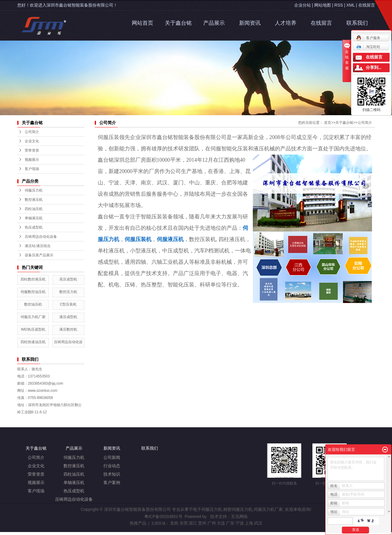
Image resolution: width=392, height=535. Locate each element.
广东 (230, 523)
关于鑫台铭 (178, 23)
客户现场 (36, 491)
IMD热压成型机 (33, 329)
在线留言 (367, 5)
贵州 (202, 523)
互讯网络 (239, 517)
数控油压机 (33, 304)
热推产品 (138, 523)
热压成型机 (34, 227)
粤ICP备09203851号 (163, 517)
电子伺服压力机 (207, 509)
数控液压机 (34, 200)
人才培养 (286, 23)
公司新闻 (112, 458)
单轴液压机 (34, 218)
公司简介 (365, 123)
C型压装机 (68, 304)
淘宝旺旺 (368, 47)
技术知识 (112, 474)
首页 (328, 123)
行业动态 (112, 466)
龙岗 (174, 523)
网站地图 (323, 5)
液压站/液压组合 (38, 246)
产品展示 (214, 23)
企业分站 (303, 5)
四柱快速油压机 (33, 342)
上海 (249, 523)
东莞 (184, 523)
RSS (339, 5)
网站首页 (142, 23)
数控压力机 (68, 292)
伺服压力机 (34, 190)
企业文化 (36, 466)
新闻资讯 (250, 23)
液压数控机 (68, 329)
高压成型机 (68, 279)
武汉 (258, 523)
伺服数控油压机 (33, 292)
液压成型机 (68, 317)
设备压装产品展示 (39, 255)
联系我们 (357, 23)
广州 (212, 523)
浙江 (193, 523)
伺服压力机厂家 (33, 317)
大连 (221, 523)
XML (351, 5)
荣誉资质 (36, 474)
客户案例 (112, 483)
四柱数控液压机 (33, 279)
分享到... (374, 68)
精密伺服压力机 (238, 509)
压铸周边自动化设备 (41, 237)
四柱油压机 (34, 209)
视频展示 (36, 483)
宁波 (240, 523)
